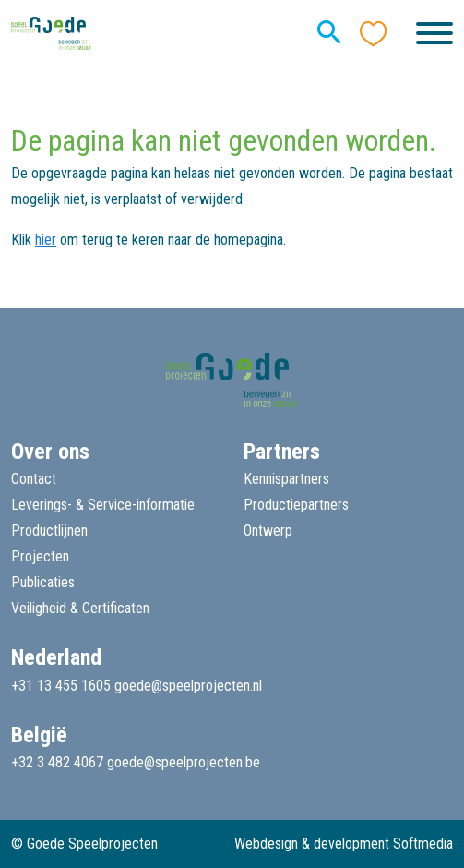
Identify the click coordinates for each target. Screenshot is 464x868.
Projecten (40, 556)
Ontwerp (268, 530)
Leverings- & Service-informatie (103, 505)
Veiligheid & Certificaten (80, 608)
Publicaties (43, 582)
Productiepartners (296, 505)
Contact (34, 479)
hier (46, 240)
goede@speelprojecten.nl (188, 686)
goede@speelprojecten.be (184, 762)
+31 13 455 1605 (61, 686)
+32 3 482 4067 (57, 762)
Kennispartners (286, 479)
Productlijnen (49, 530)
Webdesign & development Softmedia (344, 844)
